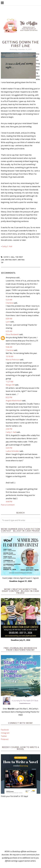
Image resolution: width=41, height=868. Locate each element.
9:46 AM (9, 347)
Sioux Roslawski (12, 334)
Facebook (5, 730)
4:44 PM (9, 502)
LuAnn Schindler (12, 451)
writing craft (11, 260)
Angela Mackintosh (14, 401)
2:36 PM (9, 429)
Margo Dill (10, 385)
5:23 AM (9, 300)
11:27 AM (10, 382)
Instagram (5, 733)
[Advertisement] (20, 824)
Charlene (10, 303)
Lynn (8, 322)
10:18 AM (10, 356)
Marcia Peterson (13, 360)
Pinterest (5, 739)
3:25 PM (9, 448)
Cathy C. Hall (7, 246)
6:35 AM (9, 331)
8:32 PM (9, 397)
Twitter (4, 736)
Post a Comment (8, 505)
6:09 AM (9, 319)
